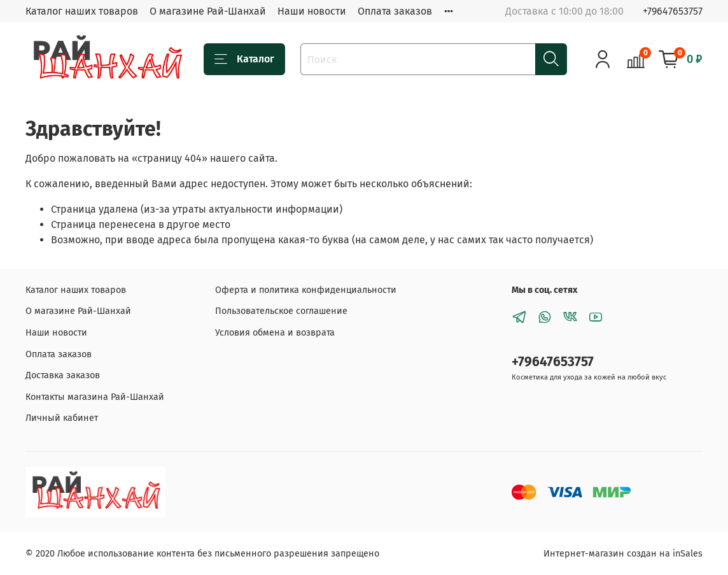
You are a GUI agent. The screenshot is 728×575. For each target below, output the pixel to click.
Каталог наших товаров (82, 11)
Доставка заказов (63, 375)
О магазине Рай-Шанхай (208, 11)
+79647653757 (673, 11)
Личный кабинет (62, 418)
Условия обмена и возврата (275, 333)
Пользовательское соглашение (281, 311)
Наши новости (312, 11)
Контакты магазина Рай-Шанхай (95, 397)
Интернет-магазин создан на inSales (623, 554)
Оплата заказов (395, 11)
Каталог (244, 59)
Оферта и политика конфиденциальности (306, 290)
